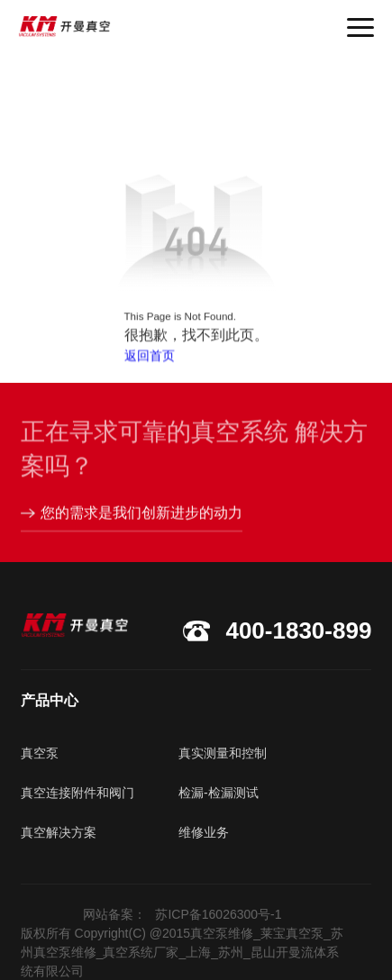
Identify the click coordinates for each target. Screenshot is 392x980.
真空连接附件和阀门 (77, 793)
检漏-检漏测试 (219, 793)
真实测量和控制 (223, 753)
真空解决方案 (59, 832)
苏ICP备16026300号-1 (218, 914)
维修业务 (204, 832)
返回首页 (150, 358)
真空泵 (40, 753)
